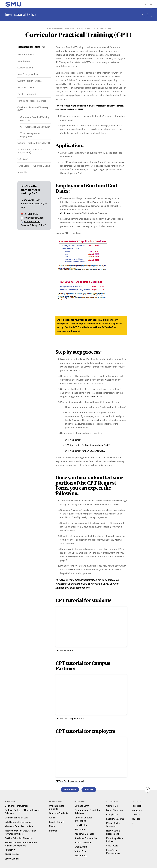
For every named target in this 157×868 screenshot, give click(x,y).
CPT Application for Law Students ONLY (85, 451)
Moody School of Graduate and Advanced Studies (20, 832)
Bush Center (81, 825)
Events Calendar (83, 842)
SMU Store (80, 829)
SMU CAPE (10, 850)
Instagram (137, 810)
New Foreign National (28, 74)
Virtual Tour (80, 851)
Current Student (25, 68)
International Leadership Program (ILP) (30, 151)
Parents (53, 831)
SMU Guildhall (12, 859)
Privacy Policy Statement (113, 825)
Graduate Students (59, 813)
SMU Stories (81, 855)
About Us (22, 172)
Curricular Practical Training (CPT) (33, 109)
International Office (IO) (74, 29)
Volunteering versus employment (30, 135)
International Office (21, 14)
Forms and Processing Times (32, 101)
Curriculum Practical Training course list (35, 119)
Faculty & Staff (57, 822)
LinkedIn (136, 814)
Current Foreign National (30, 81)
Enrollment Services (55, 29)
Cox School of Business (17, 806)
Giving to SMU (82, 806)
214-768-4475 (31, 214)
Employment (81, 847)
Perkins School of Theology (18, 838)
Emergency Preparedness (113, 852)
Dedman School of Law (16, 818)
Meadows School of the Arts (19, 826)
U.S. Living (23, 159)
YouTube (136, 819)
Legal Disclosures (115, 819)
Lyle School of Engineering (18, 822)
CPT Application (73, 440)
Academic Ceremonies (86, 838)
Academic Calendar (84, 834)
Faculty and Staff (26, 87)
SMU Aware (112, 846)
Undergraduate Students (57, 807)
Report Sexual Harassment (113, 832)
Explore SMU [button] (147, 4)
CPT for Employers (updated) (70, 781)
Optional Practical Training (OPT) (34, 143)
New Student (24, 61)
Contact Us (112, 806)
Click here (65, 213)
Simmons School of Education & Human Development (21, 844)
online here (98, 396)
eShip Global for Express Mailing (34, 166)
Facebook (137, 806)
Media (52, 826)
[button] (147, 790)
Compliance (112, 814)
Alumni (53, 818)
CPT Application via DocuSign (35, 127)
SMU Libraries (12, 854)
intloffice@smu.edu (34, 218)
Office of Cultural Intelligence (83, 819)
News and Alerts (26, 54)
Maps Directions (114, 810)
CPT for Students (64, 650)
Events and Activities (28, 94)
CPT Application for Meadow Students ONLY (87, 445)
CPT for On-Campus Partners (70, 718)
